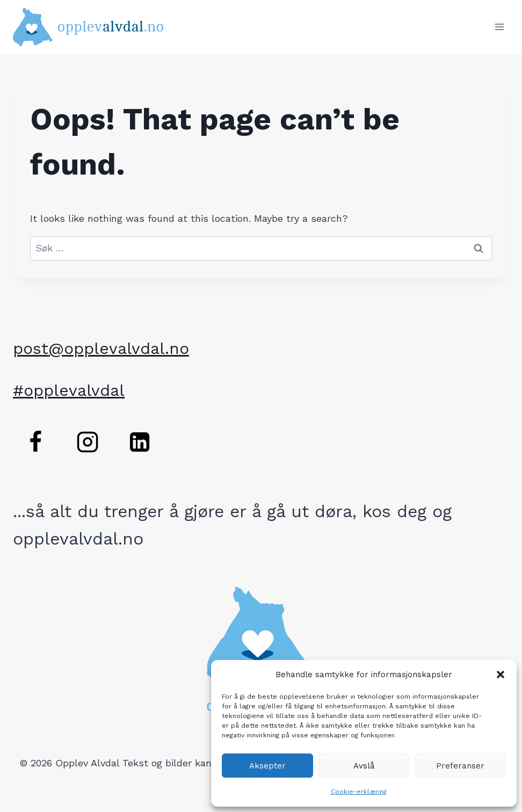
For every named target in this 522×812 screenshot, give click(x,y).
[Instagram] (88, 442)
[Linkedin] (140, 442)
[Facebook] (35, 442)
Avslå (364, 766)
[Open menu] (499, 27)
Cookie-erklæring (359, 792)
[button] (501, 675)
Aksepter (267, 766)
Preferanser (460, 766)
